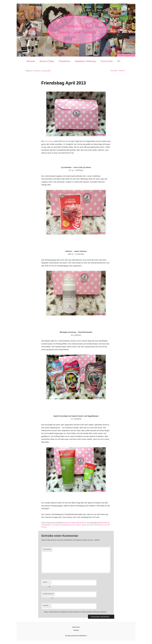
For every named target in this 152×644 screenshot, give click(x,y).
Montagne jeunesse (68, 525)
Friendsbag (49, 141)
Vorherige (113, 71)
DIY (119, 61)
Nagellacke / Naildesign (85, 61)
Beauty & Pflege (47, 61)
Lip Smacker (57, 525)
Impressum (76, 627)
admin (49, 71)
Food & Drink (107, 61)
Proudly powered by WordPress (76, 636)
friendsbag (106, 523)
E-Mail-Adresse (48, 594)
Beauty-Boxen (81, 523)
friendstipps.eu (46, 525)
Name (46, 583)
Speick (84, 525)
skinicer (78, 525)
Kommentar (47, 549)
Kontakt (76, 630)
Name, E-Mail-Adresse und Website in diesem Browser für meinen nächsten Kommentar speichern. (75, 612)
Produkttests (65, 61)
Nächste (123, 71)
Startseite (31, 61)
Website (46, 605)
